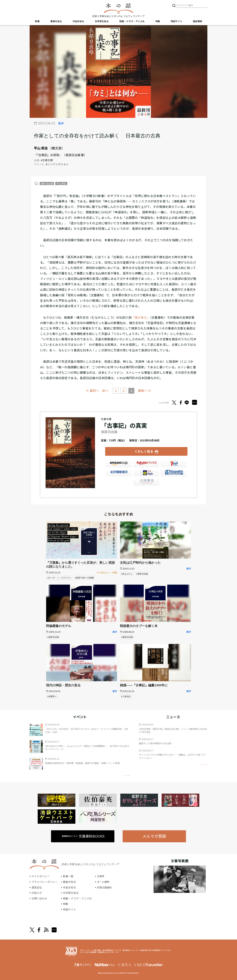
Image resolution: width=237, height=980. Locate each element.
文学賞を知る (102, 21)
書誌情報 (197, 21)
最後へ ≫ (145, 391)
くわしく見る (144, 451)
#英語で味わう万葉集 (84, 577)
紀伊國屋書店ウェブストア (119, 473)
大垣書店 (146, 483)
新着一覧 (68, 876)
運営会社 (37, 887)
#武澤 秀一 (52, 696)
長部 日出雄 (47, 183)
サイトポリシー (41, 876)
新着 (37, 21)
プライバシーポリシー (45, 882)
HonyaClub (174, 473)
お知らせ (37, 893)
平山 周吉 (41, 148)
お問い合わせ (39, 898)
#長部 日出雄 (142, 573)
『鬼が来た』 (141, 318)
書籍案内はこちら (83, 836)
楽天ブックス (146, 464)
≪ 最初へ (92, 391)
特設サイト (176, 21)
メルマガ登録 (154, 836)
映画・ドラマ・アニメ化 (132, 21)
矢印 (126, 775)
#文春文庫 (47, 160)
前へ (105, 391)
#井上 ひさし (127, 573)
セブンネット (174, 464)
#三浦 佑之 (126, 696)
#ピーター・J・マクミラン (59, 577)
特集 (158, 21)
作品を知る (78, 21)
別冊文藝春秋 (105, 887)
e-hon (146, 473)
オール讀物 (104, 882)
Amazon (119, 464)
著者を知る (56, 21)
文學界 (101, 876)
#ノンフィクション (57, 164)
